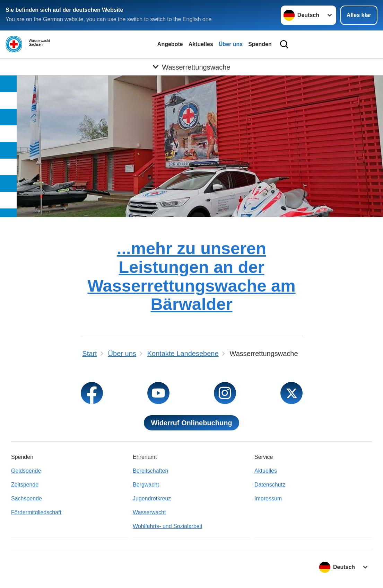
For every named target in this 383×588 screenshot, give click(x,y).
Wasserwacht (149, 512)
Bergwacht (146, 485)
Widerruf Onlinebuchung (191, 423)
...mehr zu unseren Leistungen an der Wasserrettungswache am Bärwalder (191, 276)
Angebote (170, 44)
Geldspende (26, 471)
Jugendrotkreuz (152, 498)
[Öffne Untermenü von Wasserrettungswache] (191, 67)
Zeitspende (25, 485)
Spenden (260, 44)
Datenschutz (270, 485)
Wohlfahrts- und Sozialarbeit (168, 526)
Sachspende (27, 498)
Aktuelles (201, 44)
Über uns (231, 44)
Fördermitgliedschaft (36, 512)
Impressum (268, 498)
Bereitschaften (150, 471)
